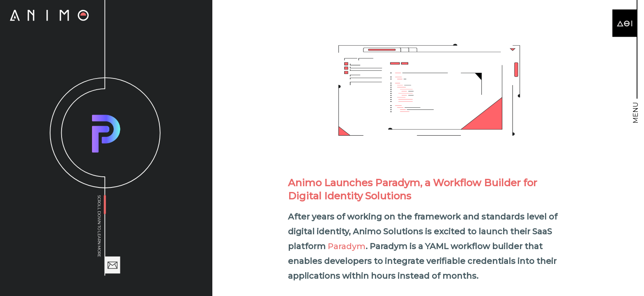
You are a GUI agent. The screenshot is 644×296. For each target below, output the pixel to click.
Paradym (347, 246)
